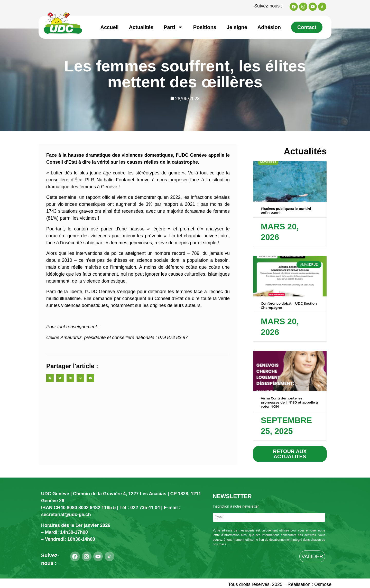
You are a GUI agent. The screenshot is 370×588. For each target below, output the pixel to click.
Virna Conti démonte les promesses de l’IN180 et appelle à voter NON (289, 402)
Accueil (110, 27)
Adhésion (269, 27)
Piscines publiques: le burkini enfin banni (286, 211)
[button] (50, 378)
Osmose (323, 584)
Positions (205, 27)
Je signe (237, 27)
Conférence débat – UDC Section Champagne (289, 305)
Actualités (141, 27)
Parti (173, 27)
